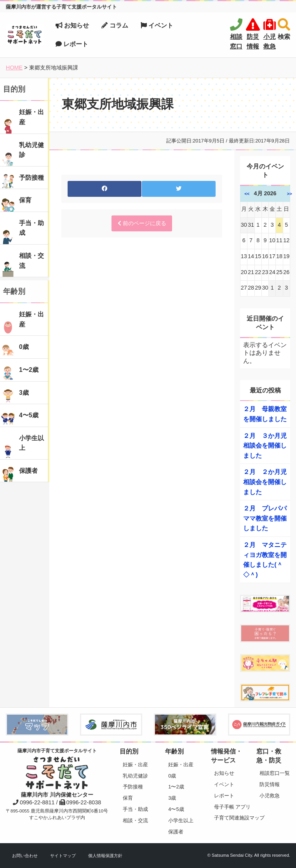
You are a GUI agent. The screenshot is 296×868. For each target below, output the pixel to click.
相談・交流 (135, 820)
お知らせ (72, 25)
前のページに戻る (142, 223)
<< (247, 194)
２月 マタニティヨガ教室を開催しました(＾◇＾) (265, 560)
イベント (157, 25)
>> (290, 194)
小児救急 (270, 796)
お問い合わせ (25, 856)
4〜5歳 (176, 809)
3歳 (172, 798)
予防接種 (133, 787)
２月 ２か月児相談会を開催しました (265, 482)
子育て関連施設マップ (229, 818)
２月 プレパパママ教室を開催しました (265, 518)
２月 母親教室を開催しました (265, 414)
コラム (115, 25)
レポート (72, 44)
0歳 (172, 776)
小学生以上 (181, 820)
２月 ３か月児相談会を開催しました (265, 446)
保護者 (176, 832)
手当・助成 (135, 809)
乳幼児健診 (135, 776)
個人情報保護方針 (105, 856)
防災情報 (270, 784)
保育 (128, 798)
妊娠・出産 (135, 765)
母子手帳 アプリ (229, 807)
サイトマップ (63, 856)
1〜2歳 (176, 787)
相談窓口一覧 (275, 773)
